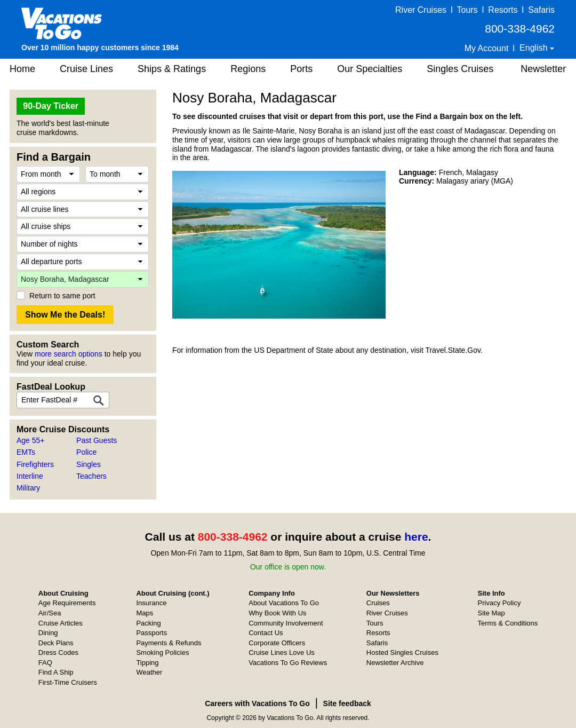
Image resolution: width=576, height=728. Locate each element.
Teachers (91, 476)
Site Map (491, 613)
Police (86, 452)
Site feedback (347, 703)
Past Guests (97, 440)
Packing (148, 623)
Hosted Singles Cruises (402, 652)
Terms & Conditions (508, 623)
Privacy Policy (499, 603)
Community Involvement (286, 623)
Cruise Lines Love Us (282, 652)
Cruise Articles (61, 623)
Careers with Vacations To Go (257, 703)
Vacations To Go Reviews (288, 663)
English (535, 48)
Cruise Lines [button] (86, 69)
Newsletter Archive (395, 663)
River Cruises (421, 10)
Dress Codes (58, 652)
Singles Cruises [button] (460, 69)
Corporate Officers (277, 643)
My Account (487, 48)
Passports (151, 633)
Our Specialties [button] (370, 69)
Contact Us (266, 633)
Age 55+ (31, 440)
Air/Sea (50, 613)
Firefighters (35, 464)
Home (22, 69)
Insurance (151, 603)
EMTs (26, 452)
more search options (69, 354)
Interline (30, 476)
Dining (48, 633)
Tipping (147, 663)
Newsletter (543, 69)
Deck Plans (56, 643)
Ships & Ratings (172, 69)
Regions (248, 69)
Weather (149, 672)
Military (28, 488)
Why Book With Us (277, 613)
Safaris (541, 10)
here (416, 537)
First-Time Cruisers (68, 682)
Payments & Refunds (169, 643)
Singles (89, 464)
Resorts (503, 10)
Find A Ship (56, 672)
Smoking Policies (162, 652)
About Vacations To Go (284, 603)
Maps (145, 613)
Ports (301, 69)
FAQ (45, 663)
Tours (467, 10)
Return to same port (62, 296)
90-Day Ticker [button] (51, 106)
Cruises (378, 603)
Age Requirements (67, 603)
